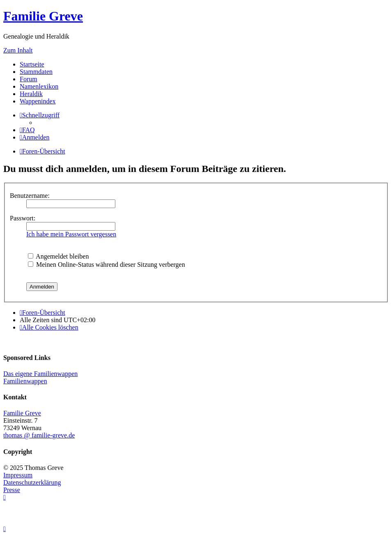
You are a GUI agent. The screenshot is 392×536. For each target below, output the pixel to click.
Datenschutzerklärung (32, 482)
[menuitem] (27, 130)
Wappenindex (38, 101)
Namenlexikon (39, 86)
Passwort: (23, 218)
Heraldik (31, 94)
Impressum (18, 475)
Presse (12, 490)
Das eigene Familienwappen (40, 374)
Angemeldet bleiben (58, 256)
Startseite (32, 64)
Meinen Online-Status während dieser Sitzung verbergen (107, 265)
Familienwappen (25, 381)
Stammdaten (36, 72)
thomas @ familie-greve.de (39, 435)
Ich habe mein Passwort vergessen (71, 234)
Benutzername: (30, 196)
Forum (29, 79)
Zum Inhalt (18, 50)
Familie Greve (43, 16)
